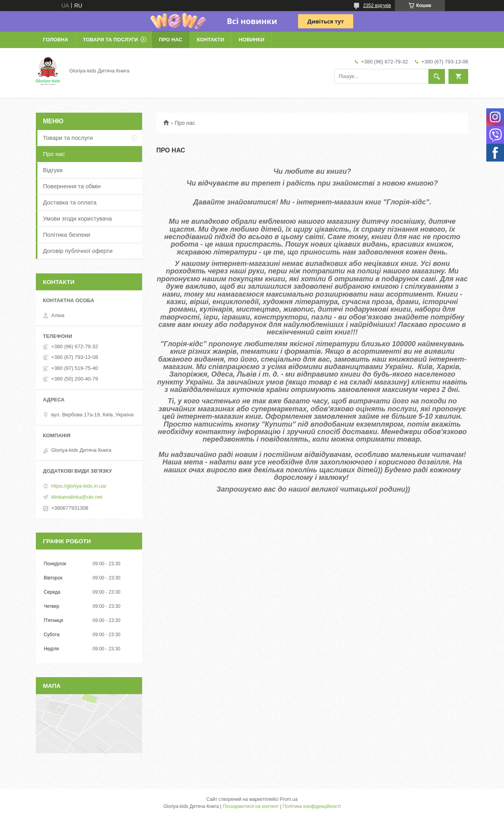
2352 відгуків (377, 6)
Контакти (211, 40)
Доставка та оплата (70, 202)
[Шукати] (437, 76)
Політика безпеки (67, 235)
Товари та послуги (110, 40)
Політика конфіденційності (312, 806)
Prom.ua (289, 799)
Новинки (251, 40)
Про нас (170, 40)
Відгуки (53, 170)
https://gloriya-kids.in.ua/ (79, 486)
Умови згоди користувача (77, 218)
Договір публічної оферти (78, 251)
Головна (56, 40)
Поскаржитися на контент (250, 806)
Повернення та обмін (72, 186)
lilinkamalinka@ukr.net (77, 497)
